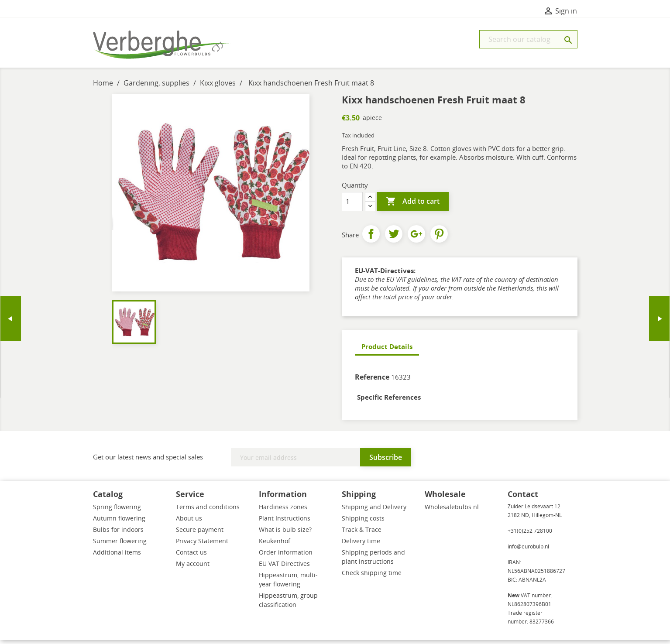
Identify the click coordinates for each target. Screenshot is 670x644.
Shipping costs (363, 522)
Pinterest (439, 238)
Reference (372, 381)
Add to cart (413, 206)
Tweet (394, 238)
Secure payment (200, 533)
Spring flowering (117, 511)
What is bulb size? (285, 533)
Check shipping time (372, 577)
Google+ (416, 238)
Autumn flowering (119, 522)
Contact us (191, 556)
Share (371, 238)
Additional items (117, 556)
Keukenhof (275, 545)
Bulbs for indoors (118, 533)
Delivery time (361, 545)
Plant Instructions (285, 522)
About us (189, 522)
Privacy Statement (202, 545)
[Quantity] (352, 206)
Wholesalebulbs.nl (452, 511)
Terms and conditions (208, 511)
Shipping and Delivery (374, 511)
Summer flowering (120, 545)
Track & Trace (362, 533)
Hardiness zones (283, 511)
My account (193, 567)
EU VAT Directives (284, 567)
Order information (286, 556)
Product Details (387, 350)
